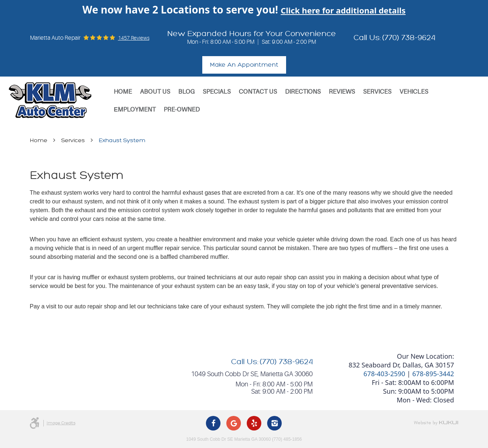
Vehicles (414, 92)
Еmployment (135, 110)
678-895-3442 (433, 374)
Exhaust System (122, 141)
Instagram (274, 423)
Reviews (342, 92)
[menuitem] (123, 92)
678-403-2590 (384, 374)
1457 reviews (134, 38)
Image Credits (61, 423)
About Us (155, 92)
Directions (303, 92)
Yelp (254, 423)
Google (234, 423)
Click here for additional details (343, 10)
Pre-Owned (182, 110)
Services (377, 92)
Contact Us (258, 92)
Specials (217, 92)
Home (123, 92)
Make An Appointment (244, 65)
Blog (186, 92)
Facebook (213, 423)
